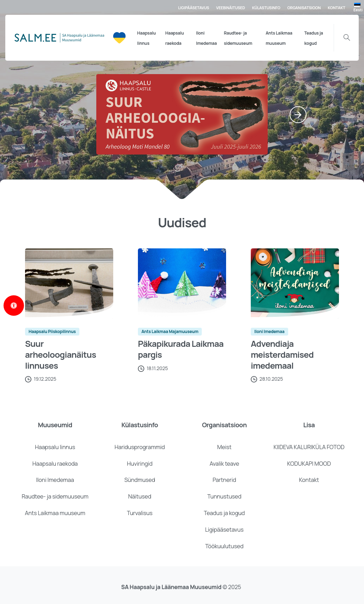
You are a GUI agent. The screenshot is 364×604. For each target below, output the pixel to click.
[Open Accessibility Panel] (14, 306)
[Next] (298, 115)
